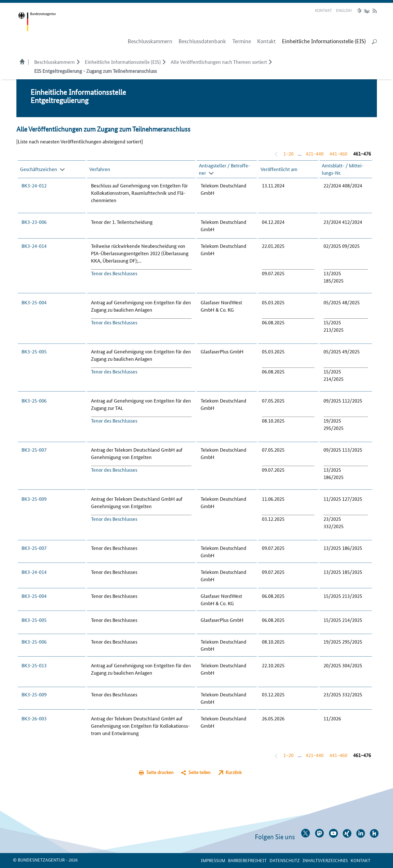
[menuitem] (324, 41)
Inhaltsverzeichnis (325, 860)
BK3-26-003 (34, 718)
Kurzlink (234, 772)
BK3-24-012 (34, 185)
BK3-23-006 (34, 222)
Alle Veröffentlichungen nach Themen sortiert (219, 62)
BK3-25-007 (34, 449)
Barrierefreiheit (247, 860)
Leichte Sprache (360, 11)
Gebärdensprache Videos (367, 11)
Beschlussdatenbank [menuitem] (202, 41)
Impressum (213, 860)
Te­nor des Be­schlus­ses (114, 273)
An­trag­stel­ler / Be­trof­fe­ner (224, 169)
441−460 (338, 153)
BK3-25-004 (34, 302)
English (344, 10)
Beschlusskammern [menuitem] (150, 41)
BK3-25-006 (34, 400)
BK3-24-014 (34, 246)
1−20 (288, 153)
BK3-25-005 (34, 351)
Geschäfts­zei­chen (39, 169)
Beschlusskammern (55, 62)
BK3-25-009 (34, 499)
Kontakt (323, 10)
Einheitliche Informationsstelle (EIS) (123, 62)
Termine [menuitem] (242, 41)
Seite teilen (199, 772)
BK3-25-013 (34, 665)
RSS (375, 11)
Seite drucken (160, 772)
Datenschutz (285, 860)
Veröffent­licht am (279, 169)
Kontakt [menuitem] (266, 41)
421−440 (315, 153)
